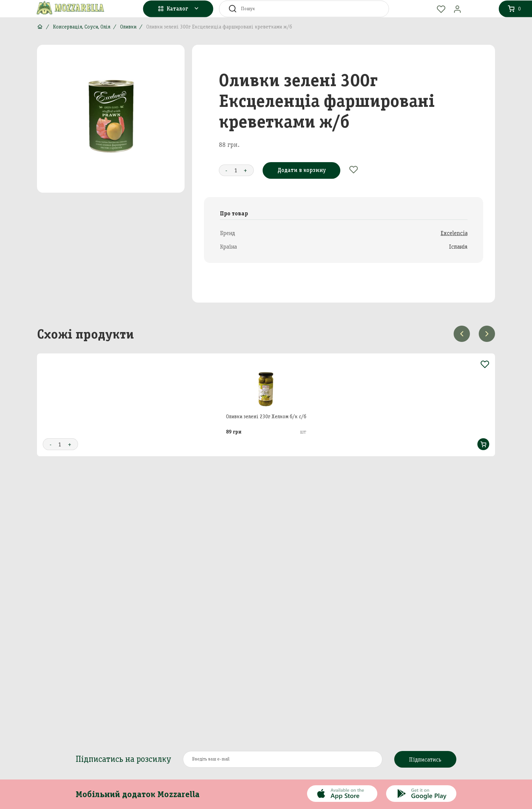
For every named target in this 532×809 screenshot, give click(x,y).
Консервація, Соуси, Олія (82, 27)
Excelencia (454, 233)
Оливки (128, 27)
